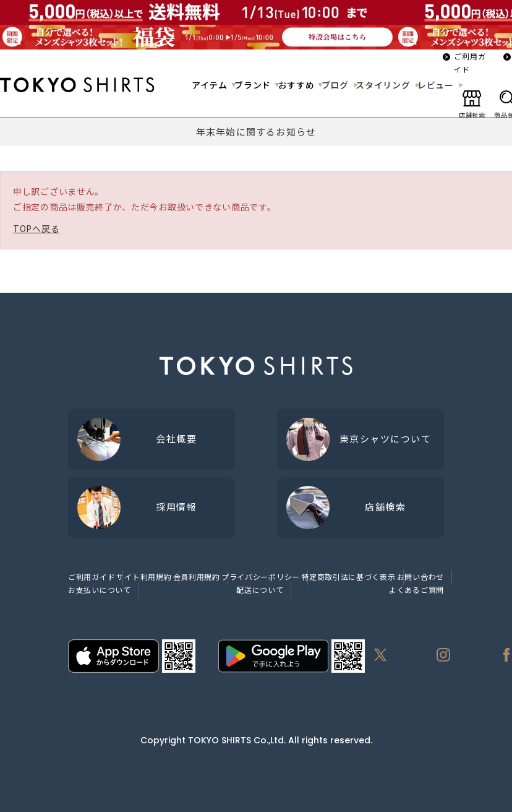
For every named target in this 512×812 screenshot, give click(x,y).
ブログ (335, 85)
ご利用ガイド (470, 63)
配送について (260, 590)
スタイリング (383, 85)
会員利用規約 (197, 577)
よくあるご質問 (416, 590)
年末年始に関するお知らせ (256, 132)
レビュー (436, 85)
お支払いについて (100, 590)
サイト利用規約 (144, 577)
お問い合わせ (420, 577)
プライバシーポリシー (261, 577)
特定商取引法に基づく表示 (348, 577)
